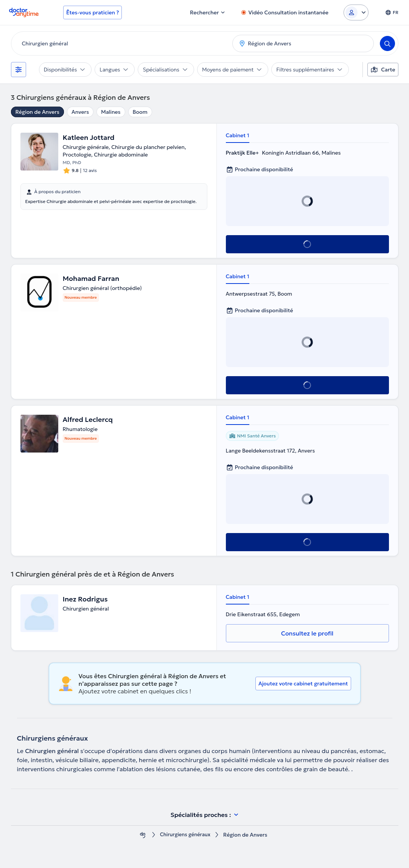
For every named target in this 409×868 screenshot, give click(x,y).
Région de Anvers (37, 112)
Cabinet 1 (238, 135)
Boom (140, 112)
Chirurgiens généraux (185, 835)
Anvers (80, 112)
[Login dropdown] (356, 12)
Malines (111, 112)
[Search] (387, 43)
